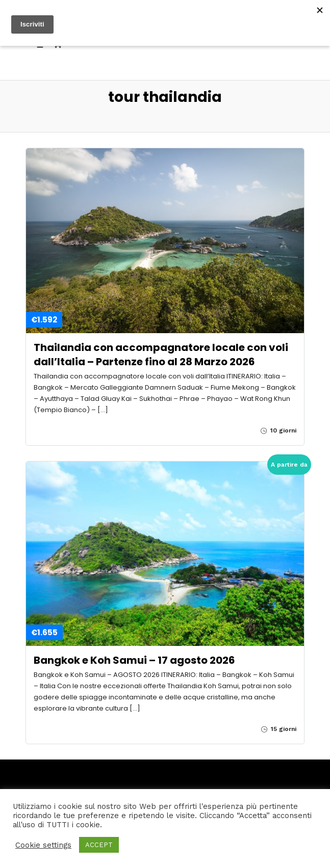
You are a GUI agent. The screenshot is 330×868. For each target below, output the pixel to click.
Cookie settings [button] (43, 845)
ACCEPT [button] (99, 845)
